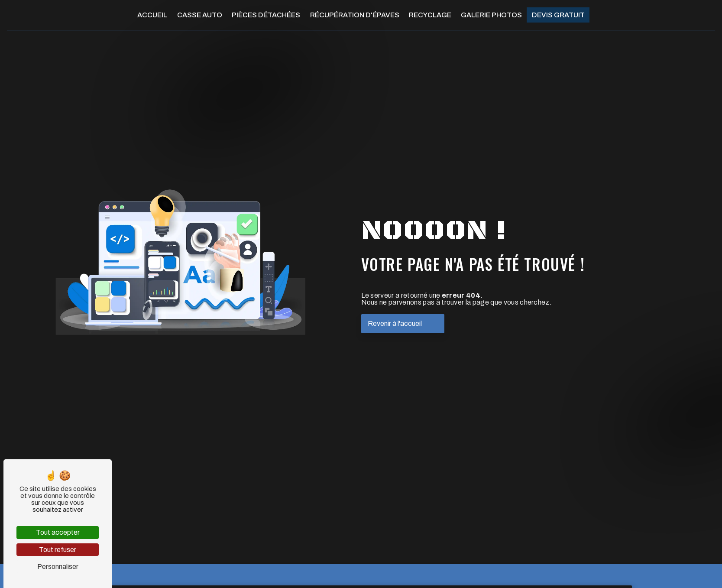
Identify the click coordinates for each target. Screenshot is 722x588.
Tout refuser (58, 550)
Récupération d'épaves (355, 15)
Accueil (152, 15)
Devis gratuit (558, 15)
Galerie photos (491, 15)
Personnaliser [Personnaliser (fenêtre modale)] (58, 567)
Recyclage (430, 15)
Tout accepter (58, 532)
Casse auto (200, 15)
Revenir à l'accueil (395, 323)
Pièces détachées (266, 15)
